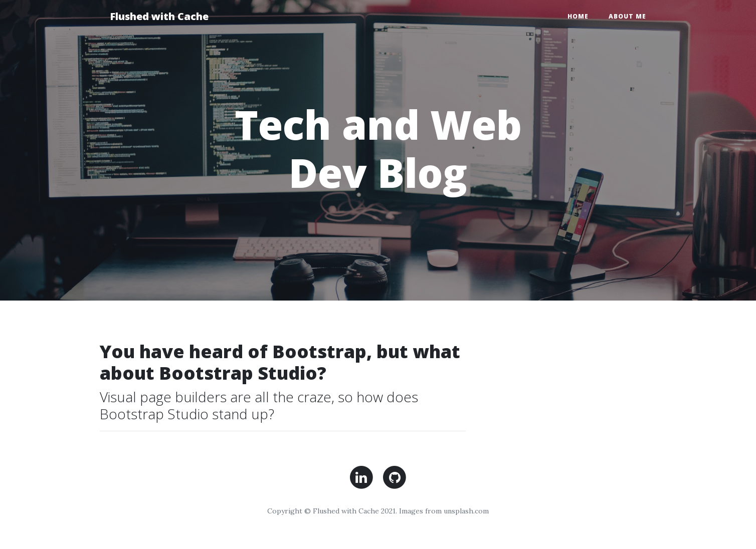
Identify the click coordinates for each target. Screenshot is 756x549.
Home (578, 16)
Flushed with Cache (159, 16)
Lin (361, 477)
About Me (627, 16)
